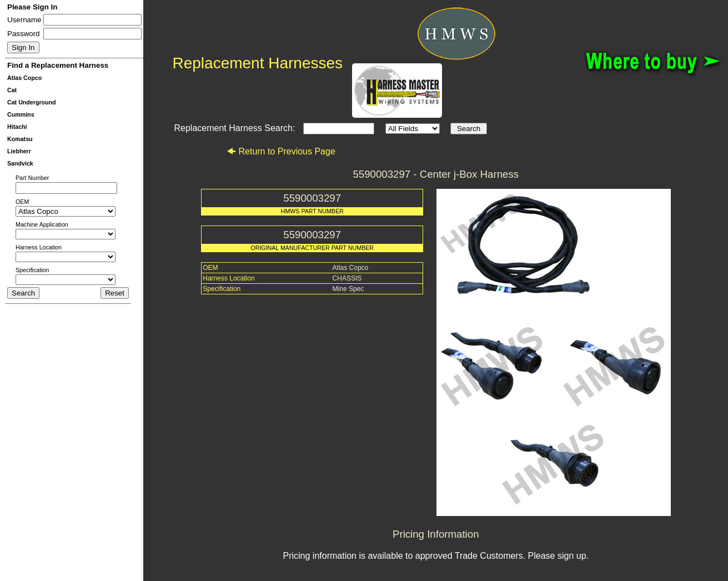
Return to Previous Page (281, 151)
